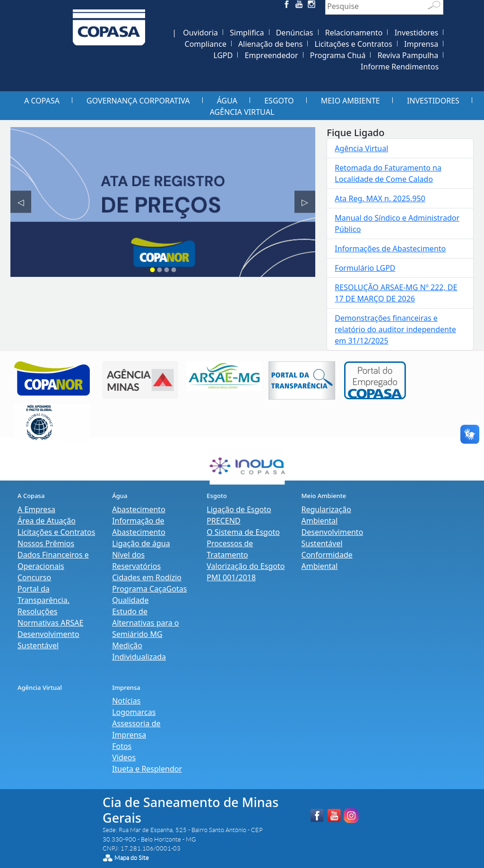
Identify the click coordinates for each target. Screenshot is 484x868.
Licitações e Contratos (354, 44)
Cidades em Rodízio (147, 577)
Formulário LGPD (365, 268)
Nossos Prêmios (46, 543)
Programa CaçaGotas (149, 589)
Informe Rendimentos (400, 67)
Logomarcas (134, 712)
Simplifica (247, 33)
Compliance (206, 44)
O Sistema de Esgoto (243, 532)
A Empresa (36, 509)
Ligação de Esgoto (239, 509)
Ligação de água (141, 543)
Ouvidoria (200, 33)
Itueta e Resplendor (147, 769)
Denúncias (295, 33)
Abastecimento (139, 509)
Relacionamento (354, 33)
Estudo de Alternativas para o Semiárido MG (145, 623)
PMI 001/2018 (231, 577)
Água (227, 101)
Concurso (34, 577)
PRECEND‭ (223, 521)
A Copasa (42, 101)
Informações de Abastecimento (390, 249)
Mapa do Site (132, 858)
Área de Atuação (47, 521)
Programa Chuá (338, 55)
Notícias (126, 701)
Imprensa (421, 44)
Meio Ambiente (350, 101)
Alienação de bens (270, 44)
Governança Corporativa (138, 101)
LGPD (223, 55)
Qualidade (130, 600)
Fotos (122, 746)
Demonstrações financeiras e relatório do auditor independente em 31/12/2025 (395, 329)
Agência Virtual (242, 112)
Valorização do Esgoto (246, 566)
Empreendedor (272, 55)
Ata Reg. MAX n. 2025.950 (380, 198)
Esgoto (279, 101)
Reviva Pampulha (408, 55)
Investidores (417, 33)
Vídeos (124, 757)
